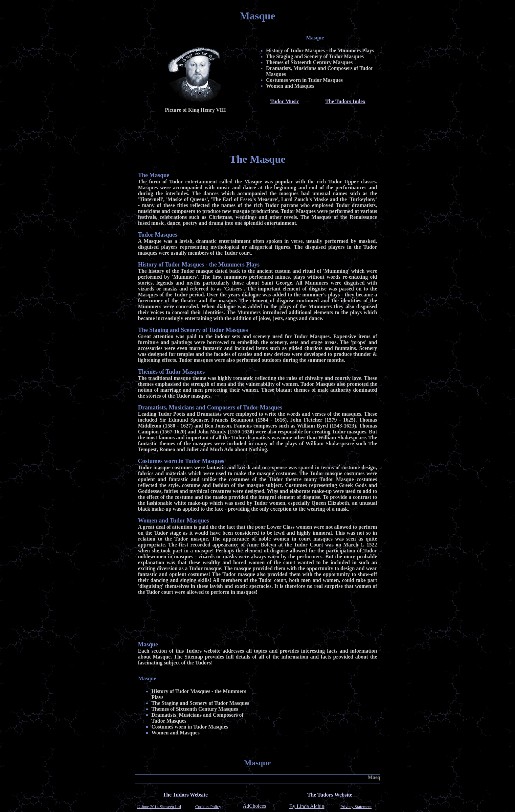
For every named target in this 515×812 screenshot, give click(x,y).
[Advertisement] (257, 132)
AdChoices (254, 806)
